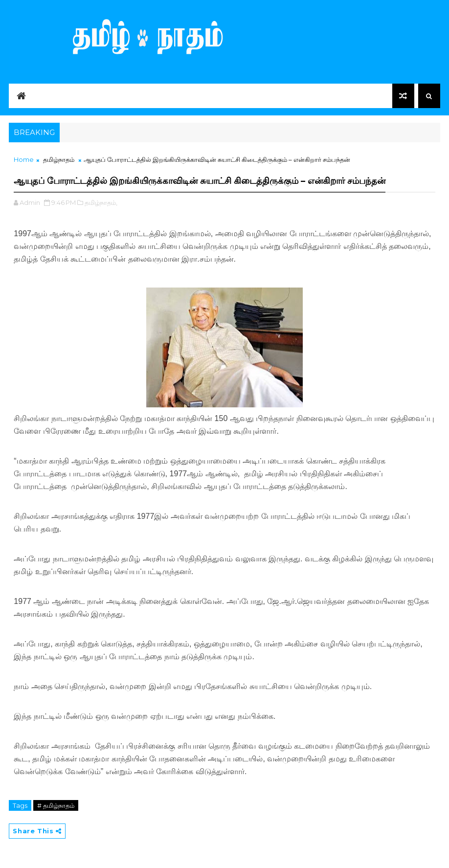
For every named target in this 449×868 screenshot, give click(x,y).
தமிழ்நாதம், (101, 202)
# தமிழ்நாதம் (56, 805)
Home (24, 159)
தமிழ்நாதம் (59, 159)
